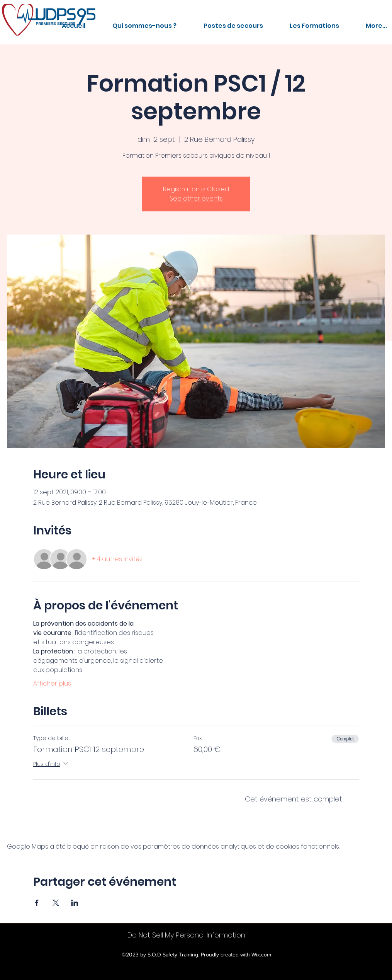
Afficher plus (52, 684)
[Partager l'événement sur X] (56, 903)
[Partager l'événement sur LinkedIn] (75, 903)
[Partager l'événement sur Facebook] (37, 903)
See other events (196, 198)
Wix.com (261, 954)
